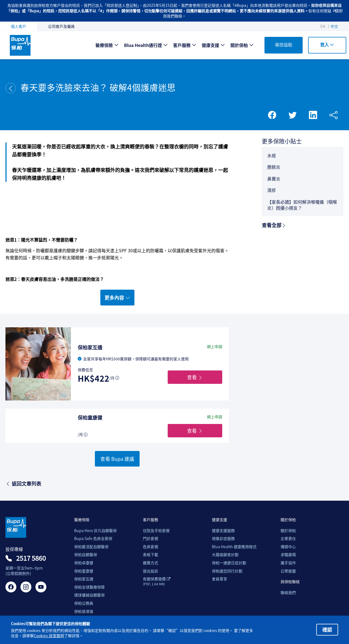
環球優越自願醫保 (89, 595)
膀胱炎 (274, 167)
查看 (195, 377)
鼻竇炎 (274, 179)
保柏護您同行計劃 (227, 571)
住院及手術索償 (156, 531)
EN (323, 26)
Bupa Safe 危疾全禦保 (93, 538)
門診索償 (151, 538)
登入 (327, 44)
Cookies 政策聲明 (49, 636)
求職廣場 (288, 555)
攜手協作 (288, 563)
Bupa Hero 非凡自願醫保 (95, 531)
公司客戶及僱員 (61, 26)
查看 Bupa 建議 (117, 459)
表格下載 (151, 555)
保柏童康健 (84, 571)
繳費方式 (151, 563)
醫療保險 (104, 45)
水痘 (272, 155)
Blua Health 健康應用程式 (234, 547)
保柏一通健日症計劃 (229, 563)
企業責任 (288, 538)
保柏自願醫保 (86, 555)
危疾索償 (151, 547)
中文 (334, 26)
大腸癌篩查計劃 (225, 555)
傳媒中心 (288, 547)
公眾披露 (288, 571)
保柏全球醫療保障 (89, 587)
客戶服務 (182, 45)
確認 (327, 630)
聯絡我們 (288, 593)
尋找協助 (284, 44)
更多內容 (117, 298)
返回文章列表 (23, 483)
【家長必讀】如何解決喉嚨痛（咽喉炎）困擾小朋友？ (302, 205)
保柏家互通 (84, 579)
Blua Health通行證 (143, 45)
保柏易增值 (84, 611)
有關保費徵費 (157, 581)
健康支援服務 (223, 531)
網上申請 (215, 347)
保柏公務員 (84, 603)
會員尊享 (219, 579)
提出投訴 (151, 571)
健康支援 (210, 45)
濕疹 (272, 190)
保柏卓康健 (84, 563)
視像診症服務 (223, 538)
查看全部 (274, 225)
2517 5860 (31, 558)
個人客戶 (19, 26)
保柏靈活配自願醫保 (91, 547)
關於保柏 (239, 45)
